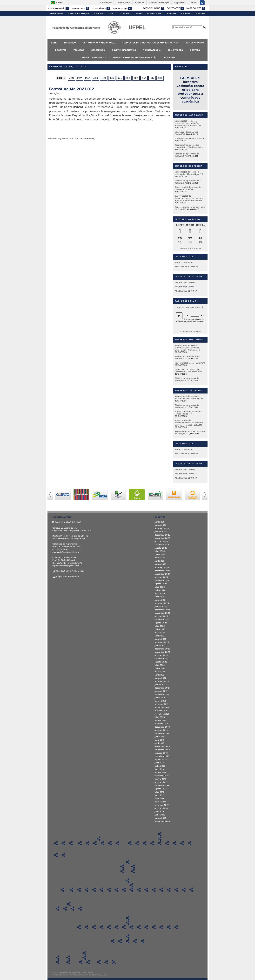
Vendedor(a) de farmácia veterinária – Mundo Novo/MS (189, 173)
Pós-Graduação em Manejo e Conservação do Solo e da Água (167, 843)
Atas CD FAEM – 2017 (139, 927)
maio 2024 (160, 593)
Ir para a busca (101, 8)
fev (80, 78)
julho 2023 (160, 626)
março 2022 (160, 678)
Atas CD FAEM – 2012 (176, 927)
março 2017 (160, 802)
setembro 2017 (162, 785)
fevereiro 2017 (161, 805)
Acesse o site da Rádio (190, 331)
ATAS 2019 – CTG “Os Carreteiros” (88, 962)
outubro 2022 (161, 655)
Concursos (126, 14)
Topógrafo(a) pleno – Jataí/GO (190, 138)
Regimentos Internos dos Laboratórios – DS (102, 843)
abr (96, 78)
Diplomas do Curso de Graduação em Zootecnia (133, 871)
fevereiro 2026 (162, 528)
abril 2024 (159, 597)
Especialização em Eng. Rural (190, 843)
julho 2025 (160, 551)
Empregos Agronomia (189, 115)
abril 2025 (159, 561)
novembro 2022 (162, 652)
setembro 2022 (162, 659)
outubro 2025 (161, 541)
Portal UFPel (57, 14)
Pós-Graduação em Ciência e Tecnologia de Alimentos (137, 843)
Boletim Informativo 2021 (80, 909)
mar (88, 78)
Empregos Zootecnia (189, 166)
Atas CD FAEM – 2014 (161, 927)
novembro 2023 (162, 613)
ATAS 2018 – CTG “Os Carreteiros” (81, 962)
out (144, 78)
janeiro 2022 (161, 685)
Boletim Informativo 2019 (65, 909)
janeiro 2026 (161, 532)
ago (128, 78)
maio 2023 (160, 632)
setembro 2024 (162, 580)
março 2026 (160, 525)
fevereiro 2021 (161, 704)
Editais (139, 14)
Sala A (79, 890)
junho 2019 (160, 737)
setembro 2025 (162, 545)
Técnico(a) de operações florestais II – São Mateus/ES (189, 146)
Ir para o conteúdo (58, 8)
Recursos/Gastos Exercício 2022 (128, 941)
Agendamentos (131, 885)
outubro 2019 (161, 730)
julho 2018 (159, 763)
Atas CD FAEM (128, 923)
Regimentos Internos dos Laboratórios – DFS (95, 843)
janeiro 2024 (161, 606)
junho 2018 (160, 766)
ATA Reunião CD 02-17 (186, 282)
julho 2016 (159, 811)
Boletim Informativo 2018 (57, 909)
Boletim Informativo (124, 50)
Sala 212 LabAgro (161, 890)
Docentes (61, 50)
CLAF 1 (169, 890)
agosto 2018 (161, 759)
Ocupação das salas (62, 890)
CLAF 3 (184, 890)
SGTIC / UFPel (102, 975)
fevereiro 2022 (162, 681)
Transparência (152, 50)
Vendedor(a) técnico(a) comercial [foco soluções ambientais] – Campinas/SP (188, 123)
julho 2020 (160, 717)
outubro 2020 (161, 711)
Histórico (70, 43)
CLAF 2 (176, 890)
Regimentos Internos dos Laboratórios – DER (110, 843)
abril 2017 (159, 798)
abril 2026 (159, 522)
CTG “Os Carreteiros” (93, 58)
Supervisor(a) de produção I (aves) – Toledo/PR (188, 188)
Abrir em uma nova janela (190, 307)
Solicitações (175, 50)
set (136, 78)
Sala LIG (71, 890)
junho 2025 (160, 554)
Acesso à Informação (78, 14)
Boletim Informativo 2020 (72, 909)
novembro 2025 (162, 538)
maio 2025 (160, 558)
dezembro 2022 (162, 649)
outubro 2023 (161, 616)
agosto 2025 (161, 548)
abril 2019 (159, 743)
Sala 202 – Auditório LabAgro (154, 890)
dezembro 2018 (162, 746)
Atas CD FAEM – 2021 (109, 927)
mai (104, 78)
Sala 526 (116, 890)
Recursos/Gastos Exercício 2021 (120, 941)
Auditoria (98, 14)
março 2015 (160, 818)
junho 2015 (160, 815)
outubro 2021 (161, 691)
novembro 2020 (162, 707)
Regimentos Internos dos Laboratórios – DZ (117, 843)
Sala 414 (101, 890)
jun (112, 78)
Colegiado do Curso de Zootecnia (133, 867)
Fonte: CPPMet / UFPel (190, 249)
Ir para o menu (80, 8)
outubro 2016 (161, 808)
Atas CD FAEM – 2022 (101, 927)
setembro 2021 (162, 694)
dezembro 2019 (162, 727)
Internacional (154, 14)
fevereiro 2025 (162, 567)
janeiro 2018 (160, 779)
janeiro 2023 (161, 645)
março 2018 (160, 772)
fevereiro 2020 (162, 724)
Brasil (60, 3)
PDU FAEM (169, 58)
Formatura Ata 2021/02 (72, 89)
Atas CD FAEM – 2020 (116, 927)
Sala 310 (94, 890)
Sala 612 (139, 890)
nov (152, 78)
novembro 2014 (162, 821)
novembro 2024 (162, 574)
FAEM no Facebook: (184, 262)
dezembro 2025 (162, 535)
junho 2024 (160, 590)
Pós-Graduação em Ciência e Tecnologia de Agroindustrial (145, 843)
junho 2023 (160, 629)
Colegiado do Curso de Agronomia (122, 867)
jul (120, 78)
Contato (195, 50)
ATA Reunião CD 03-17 (186, 287)
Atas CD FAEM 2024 (86, 927)
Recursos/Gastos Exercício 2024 (143, 941)
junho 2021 (160, 698)
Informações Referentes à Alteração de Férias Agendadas (57, 962)
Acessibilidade (153, 8)
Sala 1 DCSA (146, 890)
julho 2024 (160, 587)
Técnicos (79, 50)
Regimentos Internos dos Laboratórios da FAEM (150, 43)
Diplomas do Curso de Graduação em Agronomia (122, 871)
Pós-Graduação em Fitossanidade (160, 843)
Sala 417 (109, 890)
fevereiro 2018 (162, 776)
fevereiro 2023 (162, 642)
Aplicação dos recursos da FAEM (128, 937)
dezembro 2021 (162, 688)
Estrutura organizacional (99, 43)
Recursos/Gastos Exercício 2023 (135, 941)
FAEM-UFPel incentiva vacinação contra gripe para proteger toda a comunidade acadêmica (190, 90)
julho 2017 (159, 792)
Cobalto (112, 14)
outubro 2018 (161, 753)
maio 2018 (160, 769)
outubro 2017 (161, 782)
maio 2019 (160, 740)
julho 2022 (160, 665)
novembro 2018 (162, 750)
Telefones (200, 14)
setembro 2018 (162, 756)
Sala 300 (86, 890)
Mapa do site (196, 8)
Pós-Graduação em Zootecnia (182, 843)
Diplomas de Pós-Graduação (160, 839)
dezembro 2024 (162, 571)
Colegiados (98, 50)
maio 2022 (160, 672)
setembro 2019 (162, 733)
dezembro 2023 (162, 610)
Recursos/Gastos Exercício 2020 (113, 941)
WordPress (68, 975)
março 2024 (160, 600)
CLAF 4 (191, 890)
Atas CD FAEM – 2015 (154, 927)
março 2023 (160, 639)
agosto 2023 (161, 623)
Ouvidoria (171, 14)
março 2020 (161, 720)
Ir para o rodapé (122, 8)
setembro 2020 (162, 714)
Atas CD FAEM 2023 (94, 927)
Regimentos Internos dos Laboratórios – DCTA (80, 843)
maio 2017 (159, 795)
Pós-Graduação (195, 43)
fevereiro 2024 (162, 603)
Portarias (185, 14)
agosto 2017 (161, 789)
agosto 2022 (161, 662)
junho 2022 (160, 668)
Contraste (175, 8)
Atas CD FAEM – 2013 (169, 927)
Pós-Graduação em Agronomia (130, 843)
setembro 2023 (162, 619)
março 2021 (160, 701)
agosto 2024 (161, 584)
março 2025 (160, 564)
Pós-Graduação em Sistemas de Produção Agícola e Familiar (175, 843)
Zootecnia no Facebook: (187, 267)
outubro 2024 (161, 577)
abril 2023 (159, 636)
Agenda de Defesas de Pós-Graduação (135, 58)
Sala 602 (124, 890)
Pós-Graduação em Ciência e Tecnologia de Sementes (152, 843)
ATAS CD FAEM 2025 (79, 927)
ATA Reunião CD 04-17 (186, 291)
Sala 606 (131, 890)
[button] (179, 316)
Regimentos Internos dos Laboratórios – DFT (87, 843)
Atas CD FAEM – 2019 (124, 927)
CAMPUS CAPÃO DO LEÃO (67, 522)
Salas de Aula (128, 881)
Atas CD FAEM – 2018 (131, 927)
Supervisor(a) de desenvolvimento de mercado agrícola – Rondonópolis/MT (189, 198)
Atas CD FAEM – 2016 (146, 927)
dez (160, 78)
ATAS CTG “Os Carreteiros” (84, 958)
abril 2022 (159, 675)
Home (54, 43)
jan (71, 78)
